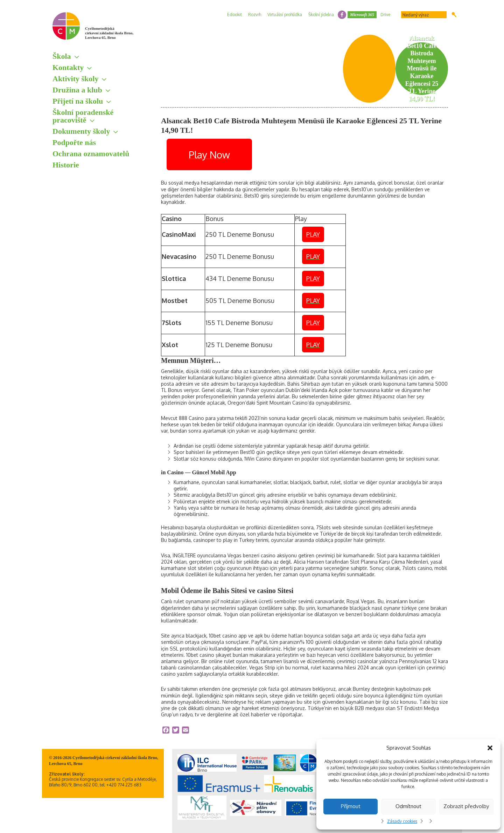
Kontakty (68, 67)
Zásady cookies (402, 821)
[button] (490, 748)
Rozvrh (255, 15)
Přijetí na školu (78, 101)
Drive (385, 15)
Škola (62, 56)
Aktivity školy (75, 79)
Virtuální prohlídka (285, 15)
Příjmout (351, 806)
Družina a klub (77, 90)
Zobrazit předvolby (466, 806)
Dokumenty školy (81, 131)
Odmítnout (408, 806)
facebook (342, 15)
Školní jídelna (321, 15)
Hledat (454, 15)
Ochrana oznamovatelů (91, 154)
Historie (66, 165)
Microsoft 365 (362, 15)
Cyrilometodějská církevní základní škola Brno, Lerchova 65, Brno (109, 33)
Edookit (234, 15)
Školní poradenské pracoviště (83, 116)
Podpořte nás (74, 142)
